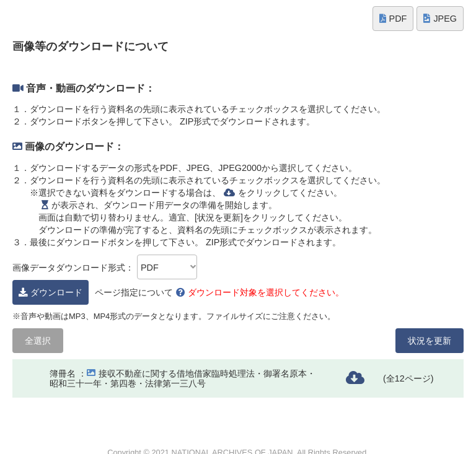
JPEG (440, 19)
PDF (393, 19)
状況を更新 (430, 341)
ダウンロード (51, 292)
